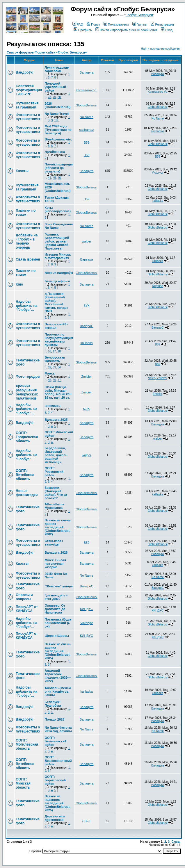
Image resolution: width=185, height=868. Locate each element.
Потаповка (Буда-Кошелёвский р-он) (58, 623)
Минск (49, 373)
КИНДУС (87, 609)
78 (50, 97)
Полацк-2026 (54, 719)
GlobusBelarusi (87, 105)
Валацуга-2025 (56, 420)
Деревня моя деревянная (55, 818)
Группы (140, 24)
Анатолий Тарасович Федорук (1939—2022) (58, 676)
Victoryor (158, 173)
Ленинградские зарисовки (57, 69)
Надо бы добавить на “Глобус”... (26, 306)
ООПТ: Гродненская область (27, 437)
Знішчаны (52, 406)
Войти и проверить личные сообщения (126, 30)
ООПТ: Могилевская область (27, 744)
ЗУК (87, 306)
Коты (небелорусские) (57, 209)
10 (56, 120)
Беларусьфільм (57, 281)
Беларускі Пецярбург (53, 704)
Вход (167, 30)
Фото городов (28, 377)
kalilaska (158, 201)
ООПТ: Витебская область (25, 475)
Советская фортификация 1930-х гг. (29, 90)
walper (86, 241)
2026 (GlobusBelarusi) (57, 105)
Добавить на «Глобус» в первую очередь (27, 241)
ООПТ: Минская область (23, 783)
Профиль (83, 30)
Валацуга (87, 72)
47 (59, 380)
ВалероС (86, 326)
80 (59, 97)
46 (59, 178)
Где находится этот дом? (56, 597)
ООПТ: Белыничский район (55, 741)
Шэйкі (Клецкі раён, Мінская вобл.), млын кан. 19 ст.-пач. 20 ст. (58, 392)
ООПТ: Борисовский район (55, 780)
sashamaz (86, 130)
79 (54, 97)
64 (59, 367)
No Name (86, 117)
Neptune (158, 286)
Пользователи (116, 24)
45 (54, 178)
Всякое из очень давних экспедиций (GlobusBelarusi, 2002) (57, 527)
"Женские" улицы (59, 586)
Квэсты (22, 171)
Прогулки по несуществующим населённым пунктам (59, 340)
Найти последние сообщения (161, 49)
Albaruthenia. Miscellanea (55, 506)
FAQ (78, 24)
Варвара (87, 259)
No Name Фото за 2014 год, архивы (58, 729)
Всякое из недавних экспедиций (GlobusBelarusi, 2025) (57, 803)
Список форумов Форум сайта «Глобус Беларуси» (47, 52)
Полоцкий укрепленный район (55, 87)
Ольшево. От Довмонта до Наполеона (55, 609)
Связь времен (28, 259)
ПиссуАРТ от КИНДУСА (27, 609)
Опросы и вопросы (24, 597)
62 (50, 367)
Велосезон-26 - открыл (56, 326)
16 (50, 351)
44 (50, 178)
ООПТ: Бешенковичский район (58, 761)
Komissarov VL (87, 90)
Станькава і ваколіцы (54, 543)
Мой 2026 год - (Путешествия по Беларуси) (58, 130)
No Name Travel (57, 114)
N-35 (87, 409)
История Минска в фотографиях (57, 256)
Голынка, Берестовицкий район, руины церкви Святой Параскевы (57, 241)
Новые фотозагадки (27, 493)
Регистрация (162, 24)
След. (176, 842)
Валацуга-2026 (56, 552)
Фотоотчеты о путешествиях (28, 117)
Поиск (93, 24)
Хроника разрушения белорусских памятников (27, 392)
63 (54, 367)
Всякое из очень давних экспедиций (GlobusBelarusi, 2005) (57, 651)
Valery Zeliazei (158, 378)
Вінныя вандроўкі (59, 273)
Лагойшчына (55, 152)
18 (59, 351)
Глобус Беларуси (139, 15)
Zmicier (86, 377)
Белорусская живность (55, 359)
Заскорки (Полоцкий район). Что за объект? (56, 493)
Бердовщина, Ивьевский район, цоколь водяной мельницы (56, 455)
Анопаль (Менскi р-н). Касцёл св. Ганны (58, 691)
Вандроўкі (25, 72)
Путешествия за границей (27, 105)
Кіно (19, 284)
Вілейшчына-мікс (58, 139)
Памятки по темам (26, 213)
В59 (87, 142)
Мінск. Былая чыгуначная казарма (55, 564)
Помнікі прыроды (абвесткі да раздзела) (58, 168)
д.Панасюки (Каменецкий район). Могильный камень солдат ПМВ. (56, 302)
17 (54, 351)
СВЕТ (87, 821)
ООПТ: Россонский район (54, 472)
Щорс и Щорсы (57, 636)
